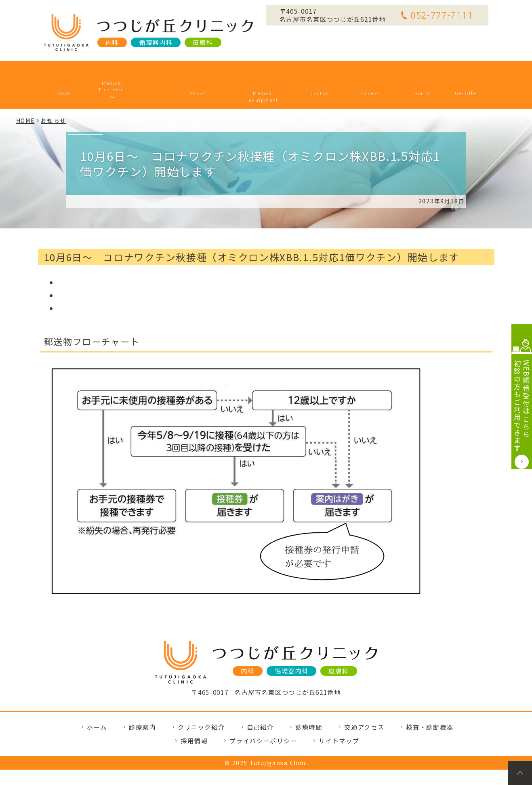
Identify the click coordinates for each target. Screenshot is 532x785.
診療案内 (124, 72)
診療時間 (411, 72)
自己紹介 (310, 72)
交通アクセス (360, 72)
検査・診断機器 (255, 72)
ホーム (75, 72)
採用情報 (453, 72)
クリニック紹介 (189, 72)
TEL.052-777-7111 (266, 677)
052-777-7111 (437, 15)
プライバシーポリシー (263, 715)
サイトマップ (339, 715)
